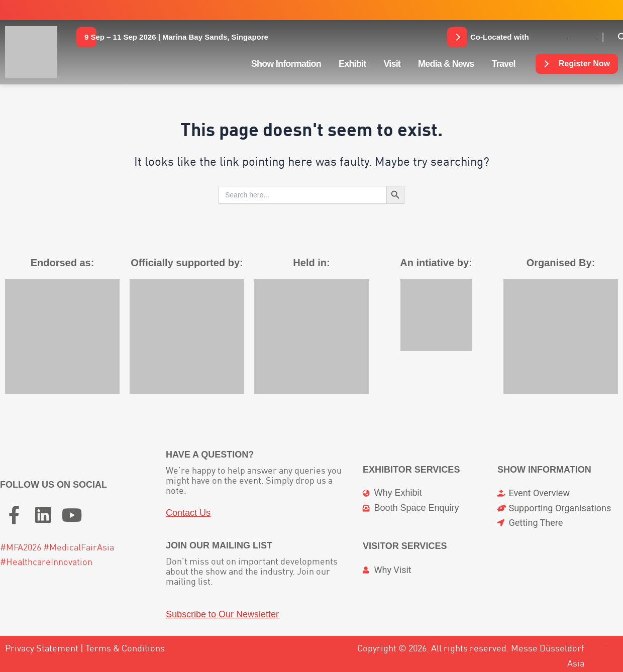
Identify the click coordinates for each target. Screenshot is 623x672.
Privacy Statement (42, 648)
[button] (176, 37)
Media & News (446, 64)
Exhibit (352, 64)
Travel (504, 64)
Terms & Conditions (125, 648)
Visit (392, 64)
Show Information (286, 64)
